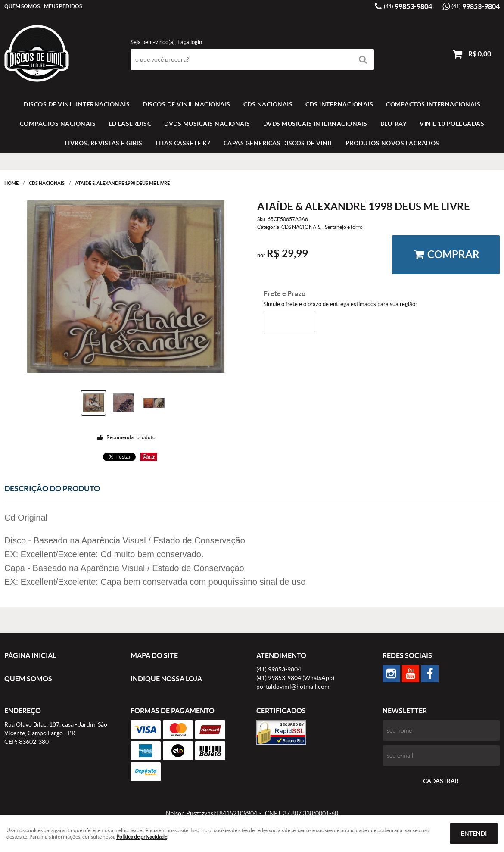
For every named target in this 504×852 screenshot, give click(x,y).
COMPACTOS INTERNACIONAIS (433, 104)
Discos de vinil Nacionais (187, 104)
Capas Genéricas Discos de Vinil (278, 143)
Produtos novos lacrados (392, 143)
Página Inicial (30, 655)
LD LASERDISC (130, 124)
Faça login (190, 42)
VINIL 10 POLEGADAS (452, 124)
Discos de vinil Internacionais (77, 104)
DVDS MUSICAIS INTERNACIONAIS (315, 124)
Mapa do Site (154, 655)
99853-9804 (408, 6)
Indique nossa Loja (166, 679)
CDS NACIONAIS (268, 104)
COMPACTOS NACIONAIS (58, 124)
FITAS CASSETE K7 (183, 143)
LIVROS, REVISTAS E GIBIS (104, 143)
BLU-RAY (394, 124)
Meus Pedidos (63, 6)
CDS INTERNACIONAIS (339, 104)
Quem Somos (22, 6)
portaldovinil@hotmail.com (293, 687)
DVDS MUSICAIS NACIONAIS (207, 124)
